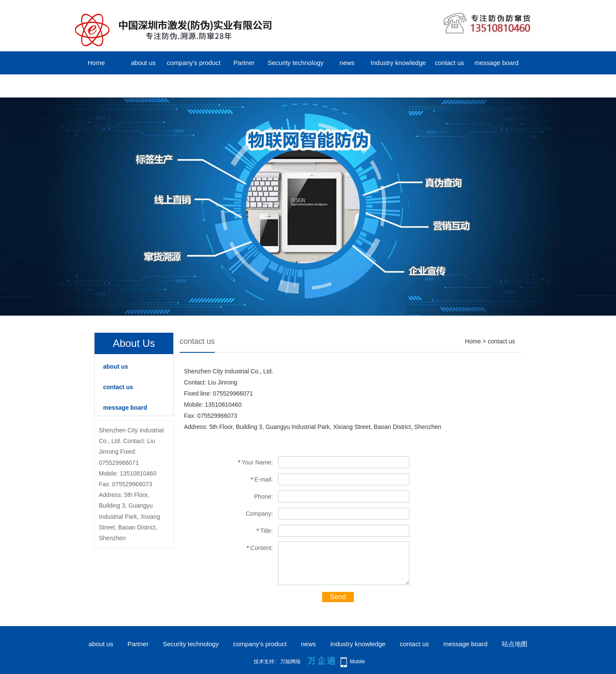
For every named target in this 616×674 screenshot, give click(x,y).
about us (143, 63)
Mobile (357, 662)
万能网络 (290, 662)
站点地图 (515, 644)
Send (338, 597)
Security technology (295, 63)
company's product (194, 63)
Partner (244, 63)
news (347, 63)
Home (96, 63)
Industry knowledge (398, 63)
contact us (449, 63)
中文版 (96, 86)
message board (496, 63)
